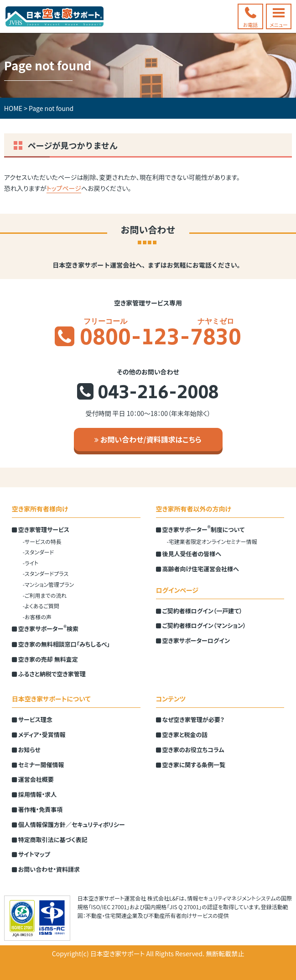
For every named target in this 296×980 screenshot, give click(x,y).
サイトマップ (31, 854)
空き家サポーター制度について (200, 529)
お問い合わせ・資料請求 (46, 869)
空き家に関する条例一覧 (191, 765)
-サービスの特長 (42, 541)
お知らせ (26, 750)
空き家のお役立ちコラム (190, 750)
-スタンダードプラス (46, 573)
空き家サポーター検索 (45, 628)
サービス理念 (32, 719)
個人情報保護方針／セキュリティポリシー (68, 825)
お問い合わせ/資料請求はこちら (148, 439)
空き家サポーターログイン (193, 640)
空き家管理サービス (41, 530)
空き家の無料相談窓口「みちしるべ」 (61, 644)
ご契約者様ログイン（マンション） (201, 625)
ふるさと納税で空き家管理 (49, 674)
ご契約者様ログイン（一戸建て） (199, 611)
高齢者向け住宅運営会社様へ (197, 569)
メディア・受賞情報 (39, 735)
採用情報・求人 (34, 794)
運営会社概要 (33, 779)
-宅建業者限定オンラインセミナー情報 (212, 541)
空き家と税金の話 (182, 735)
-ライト (31, 563)
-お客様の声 (37, 617)
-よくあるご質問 (41, 606)
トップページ (64, 188)
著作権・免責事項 (37, 809)
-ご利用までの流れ (45, 595)
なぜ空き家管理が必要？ (190, 719)
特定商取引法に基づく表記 (50, 840)
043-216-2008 (158, 394)
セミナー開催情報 (38, 765)
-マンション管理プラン (48, 584)
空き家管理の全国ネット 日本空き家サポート (55, 16)
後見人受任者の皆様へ (189, 554)
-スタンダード (38, 552)
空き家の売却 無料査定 (45, 659)
